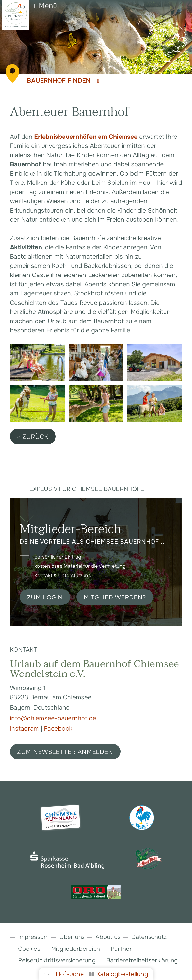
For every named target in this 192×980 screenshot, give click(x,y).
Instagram (25, 729)
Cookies (29, 949)
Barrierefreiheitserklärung (142, 960)
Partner (121, 949)
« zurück (33, 437)
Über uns (72, 937)
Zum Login (45, 597)
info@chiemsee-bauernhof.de (53, 718)
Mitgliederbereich (75, 949)
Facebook (58, 729)
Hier (160, 31)
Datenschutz (149, 937)
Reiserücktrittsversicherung (57, 960)
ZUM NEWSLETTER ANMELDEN (65, 752)
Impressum (33, 937)
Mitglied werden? (115, 597)
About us (108, 937)
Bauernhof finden (63, 81)
